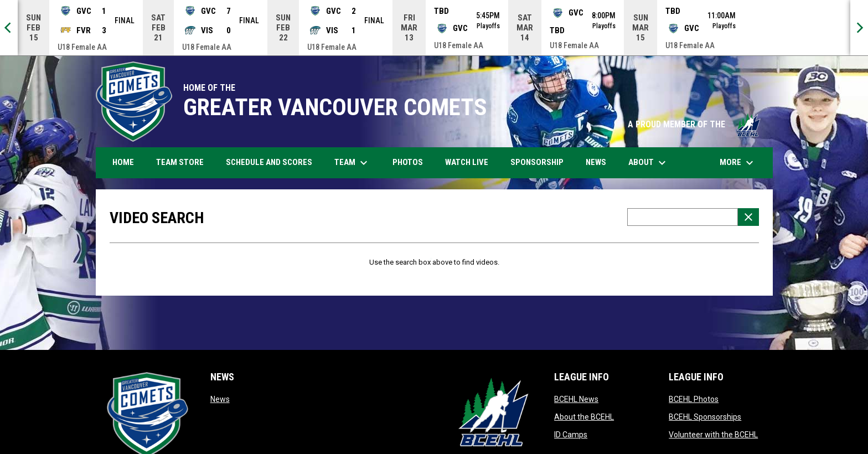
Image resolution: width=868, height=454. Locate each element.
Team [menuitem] (352, 163)
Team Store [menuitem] (184, 162)
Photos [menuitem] (412, 162)
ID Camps (571, 435)
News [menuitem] (596, 162)
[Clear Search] (748, 217)
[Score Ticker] (434, 28)
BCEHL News (576, 399)
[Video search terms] (683, 217)
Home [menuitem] (123, 162)
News (220, 399)
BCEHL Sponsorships (705, 417)
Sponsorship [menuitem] (537, 162)
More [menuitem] (738, 163)
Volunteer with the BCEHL (713, 435)
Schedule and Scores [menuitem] (273, 162)
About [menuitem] (649, 163)
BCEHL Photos (694, 399)
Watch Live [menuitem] (471, 162)
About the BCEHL (584, 417)
